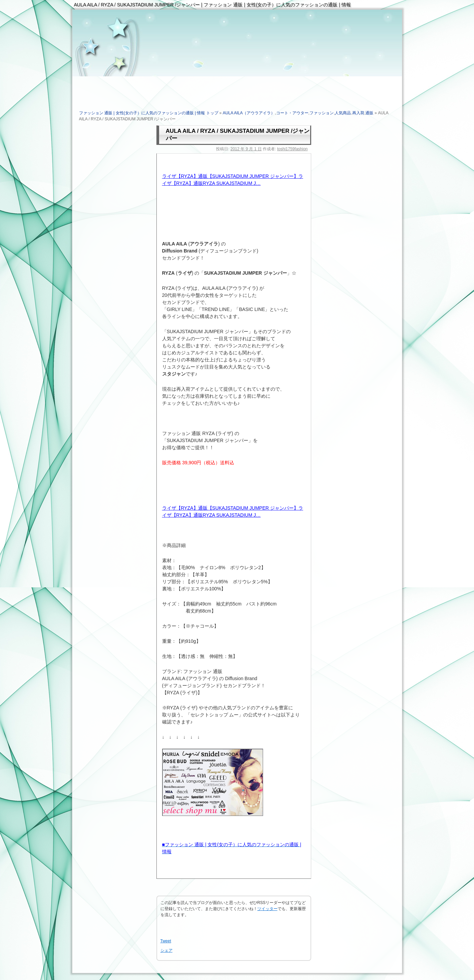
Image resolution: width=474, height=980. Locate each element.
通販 (369, 113)
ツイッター (267, 909)
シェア (167, 950)
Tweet (166, 941)
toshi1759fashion (293, 149)
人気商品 (343, 113)
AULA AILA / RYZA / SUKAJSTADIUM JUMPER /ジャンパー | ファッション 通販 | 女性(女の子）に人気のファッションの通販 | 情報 (212, 5)
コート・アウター (292, 113)
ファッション (322, 113)
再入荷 (358, 113)
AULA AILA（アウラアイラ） (249, 113)
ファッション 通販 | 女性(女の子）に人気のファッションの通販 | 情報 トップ (149, 113)
